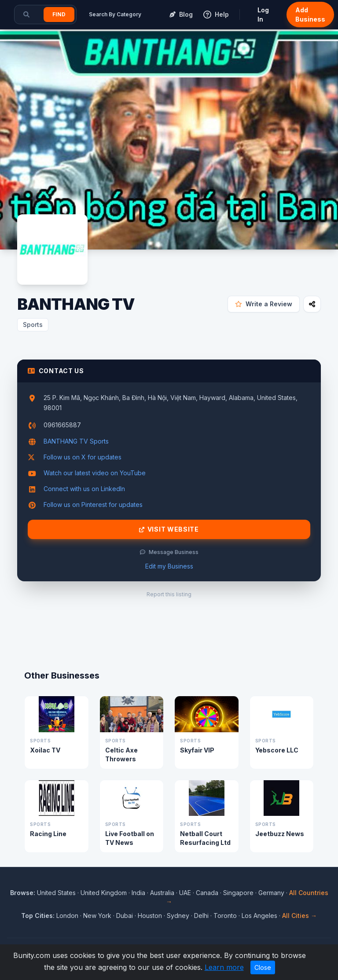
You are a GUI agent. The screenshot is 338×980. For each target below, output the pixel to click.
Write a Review (264, 304)
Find (59, 14)
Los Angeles (259, 916)
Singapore (238, 893)
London (67, 916)
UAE (185, 893)
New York (97, 916)
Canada (207, 893)
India (138, 893)
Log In (263, 15)
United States (56, 893)
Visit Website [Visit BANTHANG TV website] (169, 529)
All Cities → (299, 916)
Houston (150, 916)
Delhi (201, 916)
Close (263, 967)
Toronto (225, 916)
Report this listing (169, 594)
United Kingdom (104, 893)
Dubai (125, 916)
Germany (271, 893)
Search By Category (115, 14)
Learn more (224, 967)
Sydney (178, 916)
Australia (162, 893)
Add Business (310, 15)
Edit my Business (169, 566)
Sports (33, 325)
